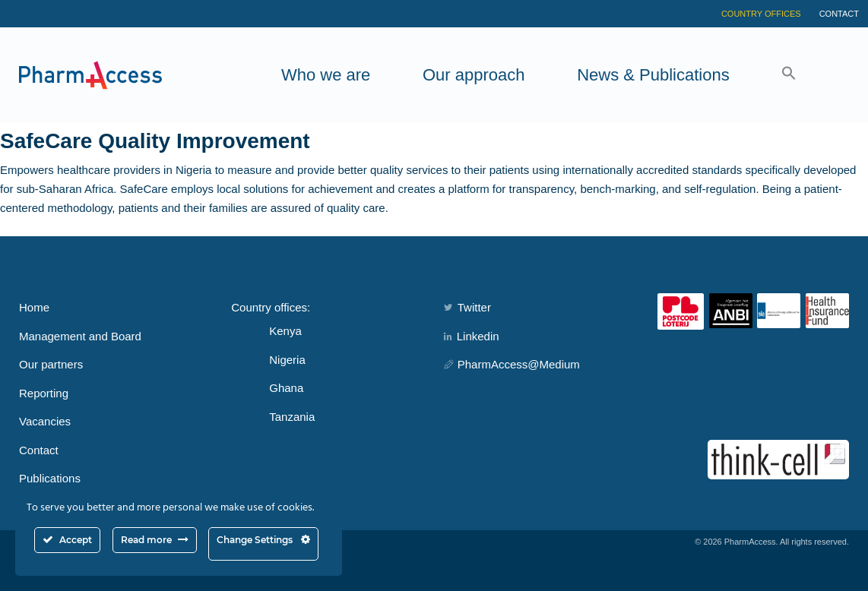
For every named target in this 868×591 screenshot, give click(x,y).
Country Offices (761, 14)
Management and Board (80, 336)
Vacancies (45, 421)
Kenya (285, 331)
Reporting (44, 393)
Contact (839, 14)
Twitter (467, 307)
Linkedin (472, 336)
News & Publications (653, 75)
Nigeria (287, 360)
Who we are (326, 75)
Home (34, 307)
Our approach (474, 75)
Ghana (286, 388)
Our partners (51, 364)
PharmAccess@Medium (512, 364)
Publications (50, 478)
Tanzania (292, 417)
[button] (789, 75)
